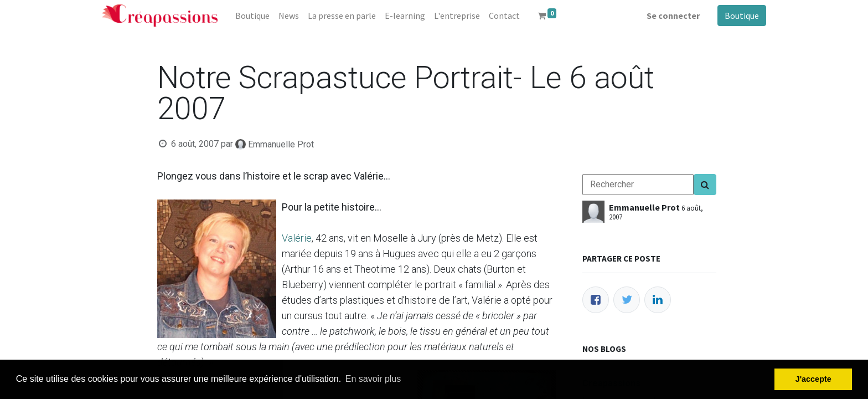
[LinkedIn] (658, 300)
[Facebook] (596, 300)
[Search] (705, 185)
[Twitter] (627, 300)
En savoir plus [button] (373, 379)
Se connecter (673, 16)
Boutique (742, 16)
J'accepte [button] (813, 379)
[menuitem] (252, 16)
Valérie (297, 238)
